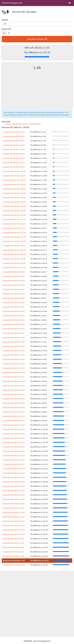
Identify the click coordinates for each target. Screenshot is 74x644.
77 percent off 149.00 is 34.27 (14, 464)
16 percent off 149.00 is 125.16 (14, 198)
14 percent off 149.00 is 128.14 (14, 189)
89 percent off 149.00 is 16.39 (14, 517)
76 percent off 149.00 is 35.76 (14, 460)
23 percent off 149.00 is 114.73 (14, 228)
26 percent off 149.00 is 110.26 (14, 241)
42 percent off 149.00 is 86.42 (14, 311)
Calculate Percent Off (37, 39)
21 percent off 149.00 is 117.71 (14, 219)
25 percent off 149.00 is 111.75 (14, 237)
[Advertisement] (37, 91)
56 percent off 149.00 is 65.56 (14, 373)
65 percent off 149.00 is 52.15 (14, 412)
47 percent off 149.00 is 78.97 (14, 333)
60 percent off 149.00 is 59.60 (14, 390)
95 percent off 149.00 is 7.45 (13, 543)
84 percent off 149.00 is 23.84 (14, 495)
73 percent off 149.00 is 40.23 (14, 447)
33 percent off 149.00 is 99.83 (14, 272)
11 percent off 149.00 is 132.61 (14, 176)
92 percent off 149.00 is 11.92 (14, 530)
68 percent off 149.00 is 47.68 (14, 425)
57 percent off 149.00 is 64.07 (14, 377)
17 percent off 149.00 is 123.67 (14, 202)
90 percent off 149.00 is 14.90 (14, 521)
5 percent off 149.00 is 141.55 (14, 150)
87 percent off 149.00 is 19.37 (14, 508)
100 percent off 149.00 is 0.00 (14, 565)
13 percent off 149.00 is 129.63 (14, 184)
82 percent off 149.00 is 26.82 (14, 486)
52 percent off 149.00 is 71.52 (14, 355)
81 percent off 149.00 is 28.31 (14, 482)
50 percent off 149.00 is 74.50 (14, 346)
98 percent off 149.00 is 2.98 (13, 556)
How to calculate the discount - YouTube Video (24, 124)
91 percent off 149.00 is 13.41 (14, 526)
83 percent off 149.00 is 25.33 (14, 491)
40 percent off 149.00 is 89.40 (14, 303)
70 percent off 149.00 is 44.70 (14, 434)
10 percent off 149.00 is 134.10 (14, 171)
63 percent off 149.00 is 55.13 (14, 403)
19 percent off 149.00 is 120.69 (14, 211)
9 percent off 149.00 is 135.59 (14, 167)
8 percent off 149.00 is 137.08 (14, 163)
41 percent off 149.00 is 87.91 (14, 307)
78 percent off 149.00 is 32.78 (14, 469)
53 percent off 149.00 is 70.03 (14, 359)
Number (5, 20)
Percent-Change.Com (12, 3)
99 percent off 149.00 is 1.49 (14, 561)
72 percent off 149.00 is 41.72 (14, 442)
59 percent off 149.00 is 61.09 (14, 386)
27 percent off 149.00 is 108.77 (14, 246)
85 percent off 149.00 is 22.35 (14, 499)
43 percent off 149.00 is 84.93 (14, 316)
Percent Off (6, 29)
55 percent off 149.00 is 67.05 (14, 368)
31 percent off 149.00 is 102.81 (14, 263)
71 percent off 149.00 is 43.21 (14, 438)
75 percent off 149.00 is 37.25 (14, 456)
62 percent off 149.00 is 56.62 (14, 399)
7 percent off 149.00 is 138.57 (14, 158)
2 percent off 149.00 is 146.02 (14, 136)
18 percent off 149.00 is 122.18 (14, 206)
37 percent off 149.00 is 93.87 (14, 289)
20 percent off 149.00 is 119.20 (14, 215)
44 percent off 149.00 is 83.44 (14, 320)
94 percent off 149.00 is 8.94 (13, 539)
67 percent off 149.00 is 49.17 (14, 421)
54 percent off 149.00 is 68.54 (14, 364)
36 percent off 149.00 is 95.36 (14, 285)
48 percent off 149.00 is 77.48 (14, 338)
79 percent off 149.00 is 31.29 (14, 473)
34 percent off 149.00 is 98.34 (14, 276)
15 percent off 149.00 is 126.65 (14, 193)
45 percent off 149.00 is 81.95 (14, 324)
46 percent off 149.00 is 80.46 (14, 329)
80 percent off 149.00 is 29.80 (14, 477)
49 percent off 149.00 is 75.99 (14, 342)
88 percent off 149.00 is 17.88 (14, 512)
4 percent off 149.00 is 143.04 (14, 145)
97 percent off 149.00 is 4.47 (13, 552)
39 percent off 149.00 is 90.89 (14, 298)
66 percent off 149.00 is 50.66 (14, 416)
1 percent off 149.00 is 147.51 (14, 132)
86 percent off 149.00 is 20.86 (14, 504)
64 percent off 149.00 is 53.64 (14, 408)
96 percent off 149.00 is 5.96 (13, 547)
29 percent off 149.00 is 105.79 (14, 254)
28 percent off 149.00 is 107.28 (14, 250)
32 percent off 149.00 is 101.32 (14, 268)
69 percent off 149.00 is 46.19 (14, 429)
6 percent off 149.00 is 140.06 (14, 154)
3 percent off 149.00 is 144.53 (14, 141)
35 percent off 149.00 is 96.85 (14, 281)
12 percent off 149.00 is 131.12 (14, 180)
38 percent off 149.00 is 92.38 (14, 294)
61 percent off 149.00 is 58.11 (14, 394)
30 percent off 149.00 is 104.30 (14, 259)
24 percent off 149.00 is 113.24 (14, 233)
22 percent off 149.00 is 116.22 (14, 224)
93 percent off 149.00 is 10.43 (14, 534)
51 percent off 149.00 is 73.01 (14, 351)
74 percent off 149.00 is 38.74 (14, 451)
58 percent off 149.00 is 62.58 (14, 381)
